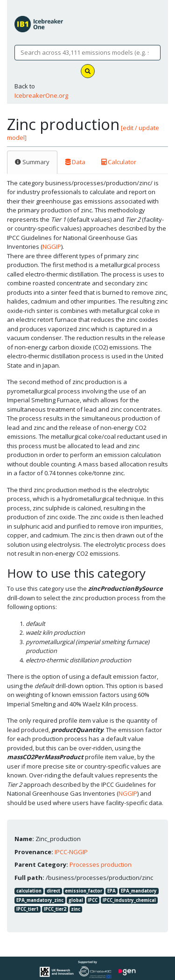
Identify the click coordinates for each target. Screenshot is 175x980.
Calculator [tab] (119, 162)
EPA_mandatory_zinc (40, 900)
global (76, 900)
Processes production (101, 864)
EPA (112, 891)
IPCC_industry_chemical (129, 900)
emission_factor (84, 891)
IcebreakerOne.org (41, 95)
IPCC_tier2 (55, 909)
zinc (76, 909)
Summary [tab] (32, 162)
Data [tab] (75, 162)
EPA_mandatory (139, 891)
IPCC (93, 900)
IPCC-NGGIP (71, 852)
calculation (29, 891)
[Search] (87, 53)
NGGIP (52, 247)
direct (53, 891)
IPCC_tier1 (28, 909)
